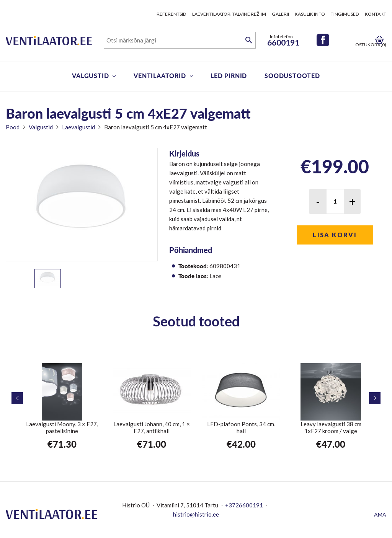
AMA (380, 514)
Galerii (280, 14)
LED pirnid (229, 76)
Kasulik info (310, 14)
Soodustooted (292, 76)
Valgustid (90, 76)
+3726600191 (244, 505)
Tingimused (345, 14)
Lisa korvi (335, 235)
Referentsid (171, 14)
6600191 (283, 42)
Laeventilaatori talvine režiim (229, 14)
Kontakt (376, 14)
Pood (13, 127)
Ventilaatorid (160, 76)
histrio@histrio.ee (196, 514)
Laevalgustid (78, 127)
